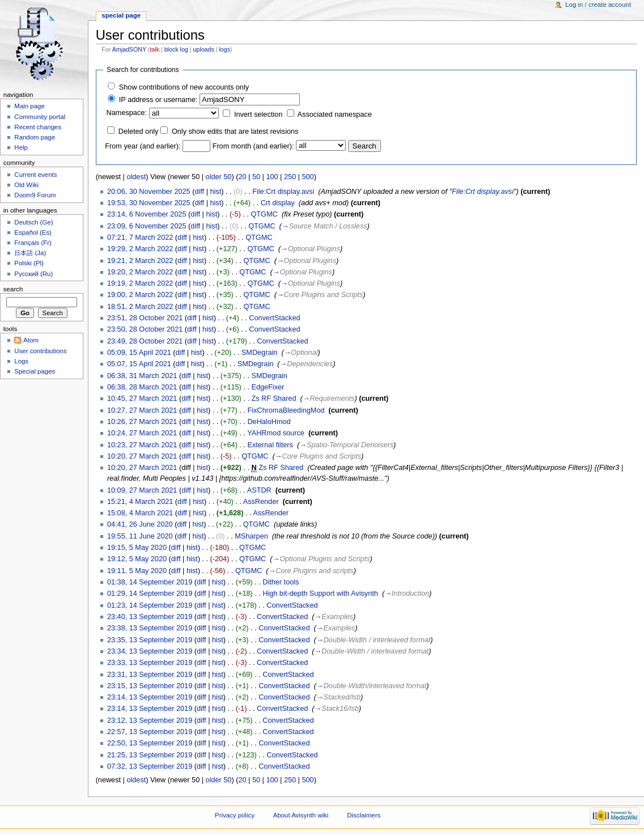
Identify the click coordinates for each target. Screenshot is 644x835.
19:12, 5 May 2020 (137, 559)
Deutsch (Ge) (33, 222)
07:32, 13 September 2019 (150, 766)
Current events (35, 175)
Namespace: (127, 113)
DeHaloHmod (269, 422)
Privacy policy (235, 815)
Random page (35, 137)
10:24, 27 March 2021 (142, 433)
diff (199, 192)
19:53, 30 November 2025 (149, 203)
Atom (31, 340)
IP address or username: (158, 100)
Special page (121, 15)
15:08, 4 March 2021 (140, 513)
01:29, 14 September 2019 (150, 594)
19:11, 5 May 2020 (137, 571)
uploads (203, 49)
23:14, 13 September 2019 (150, 697)
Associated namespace (335, 115)
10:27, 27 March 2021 (142, 410)
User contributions (40, 351)
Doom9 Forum (35, 195)
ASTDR (259, 490)
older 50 (219, 177)
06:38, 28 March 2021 (142, 387)
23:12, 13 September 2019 (150, 720)
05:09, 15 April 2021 (139, 353)
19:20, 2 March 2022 (140, 272)
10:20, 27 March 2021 (142, 456)
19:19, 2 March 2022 (140, 283)
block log (176, 49)
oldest (136, 177)
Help (21, 147)
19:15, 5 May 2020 (137, 548)
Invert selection (258, 115)
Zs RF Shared (274, 399)
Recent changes (38, 127)
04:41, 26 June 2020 (140, 524)
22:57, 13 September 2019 (150, 732)
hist (215, 192)
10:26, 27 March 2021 (142, 422)
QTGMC (264, 214)
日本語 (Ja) (30, 253)
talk (154, 49)
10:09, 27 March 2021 (142, 490)
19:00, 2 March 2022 (140, 295)
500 (308, 177)
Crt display (278, 203)
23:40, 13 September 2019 (150, 617)
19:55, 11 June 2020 (140, 536)
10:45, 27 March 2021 (142, 399)
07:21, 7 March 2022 (140, 238)
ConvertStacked (274, 318)
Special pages (35, 371)
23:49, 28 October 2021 (145, 341)
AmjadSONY (129, 49)
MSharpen (251, 536)
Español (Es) (33, 232)
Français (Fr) (33, 243)
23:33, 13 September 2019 (150, 663)
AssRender (261, 502)
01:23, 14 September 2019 (150, 605)
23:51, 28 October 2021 (145, 318)
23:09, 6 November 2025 (147, 226)
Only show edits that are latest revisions (235, 132)
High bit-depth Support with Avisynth (320, 594)
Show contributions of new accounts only (184, 87)
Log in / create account (598, 5)
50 (256, 177)
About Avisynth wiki (301, 815)
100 (272, 177)
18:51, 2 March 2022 (140, 307)
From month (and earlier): (253, 146)
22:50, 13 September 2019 (150, 743)
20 (242, 177)
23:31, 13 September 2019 (150, 675)
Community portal (40, 117)
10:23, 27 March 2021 (142, 445)
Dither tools (281, 582)
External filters (270, 445)
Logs (21, 361)
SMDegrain (259, 353)
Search (13, 289)
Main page (29, 106)
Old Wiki (26, 185)
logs (224, 49)
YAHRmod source (276, 433)
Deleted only (139, 132)
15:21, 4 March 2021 (140, 502)
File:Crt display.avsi (283, 192)
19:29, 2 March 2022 (140, 249)
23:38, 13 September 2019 (150, 628)
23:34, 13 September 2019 (150, 651)
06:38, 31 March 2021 (142, 376)
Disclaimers (364, 815)
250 (290, 177)
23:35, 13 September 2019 (150, 640)
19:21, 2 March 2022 (140, 261)
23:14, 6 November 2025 (147, 214)
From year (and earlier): (143, 146)
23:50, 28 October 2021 (145, 329)
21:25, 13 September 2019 (150, 755)
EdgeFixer (268, 387)
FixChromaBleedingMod (286, 410)
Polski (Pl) (29, 263)
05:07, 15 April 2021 (139, 364)
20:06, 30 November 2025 (149, 192)
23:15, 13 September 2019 (150, 686)
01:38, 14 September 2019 (150, 582)
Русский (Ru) (33, 274)
